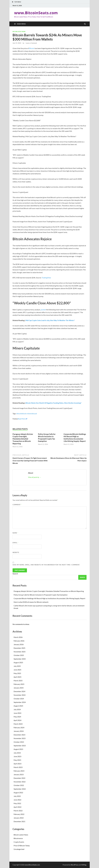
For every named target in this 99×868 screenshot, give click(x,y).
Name (15, 533)
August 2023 (18, 749)
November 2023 (20, 738)
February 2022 (19, 814)
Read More (22, 419)
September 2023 (20, 746)
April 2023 (17, 764)
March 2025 (18, 681)
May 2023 (17, 760)
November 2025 (20, 652)
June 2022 (17, 800)
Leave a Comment (31, 43)
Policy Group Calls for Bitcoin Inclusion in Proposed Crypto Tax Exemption (47, 438)
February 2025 (19, 684)
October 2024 (19, 699)
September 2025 (20, 659)
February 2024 (19, 727)
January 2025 (19, 688)
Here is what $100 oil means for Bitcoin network (31, 602)
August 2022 (18, 793)
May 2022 (17, 803)
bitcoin (19, 413)
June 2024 (17, 713)
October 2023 (19, 742)
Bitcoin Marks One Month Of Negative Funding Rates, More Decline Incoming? (53, 403)
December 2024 (19, 691)
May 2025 (17, 673)
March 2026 (18, 637)
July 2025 (17, 666)
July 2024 (17, 709)
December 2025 (19, 648)
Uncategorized (19, 849)
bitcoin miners (27, 413)
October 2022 (19, 785)
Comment (17, 505)
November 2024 (20, 695)
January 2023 (19, 774)
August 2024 (18, 706)
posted (43, 310)
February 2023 (19, 771)
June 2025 (17, 670)
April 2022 (17, 807)
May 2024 (17, 717)
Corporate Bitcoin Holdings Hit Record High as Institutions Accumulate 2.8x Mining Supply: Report (75, 438)
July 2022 (17, 796)
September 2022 (20, 789)
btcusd (34, 413)
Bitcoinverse (18, 838)
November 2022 (20, 782)
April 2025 (17, 677)
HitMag (84, 865)
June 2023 (17, 756)
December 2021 (19, 821)
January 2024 (19, 731)
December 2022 (19, 778)
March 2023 (18, 767)
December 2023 (19, 735)
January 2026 (19, 644)
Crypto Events (19, 842)
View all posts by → (35, 477)
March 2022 (18, 811)
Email (15, 543)
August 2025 (18, 662)
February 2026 (19, 641)
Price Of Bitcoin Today (22, 846)
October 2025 (19, 655)
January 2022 (19, 818)
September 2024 (20, 702)
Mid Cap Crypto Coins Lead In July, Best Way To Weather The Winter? (50, 320)
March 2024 (18, 724)
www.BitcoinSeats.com (36, 13)
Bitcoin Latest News (19, 32)
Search (15, 574)
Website (16, 552)
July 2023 (17, 753)
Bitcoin (32, 48)
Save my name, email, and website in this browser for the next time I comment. (46, 565)
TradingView (46, 278)
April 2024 (17, 720)
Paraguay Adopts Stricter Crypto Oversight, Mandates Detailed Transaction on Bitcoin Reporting (23, 439)
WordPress (74, 865)
